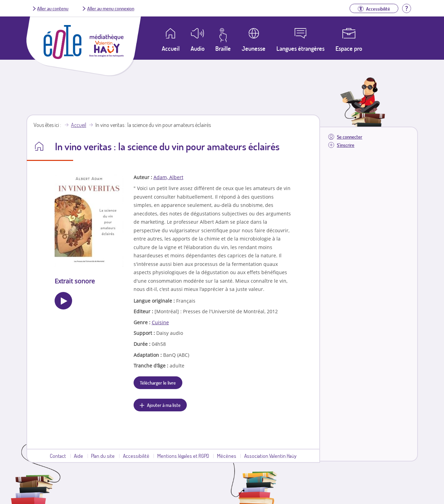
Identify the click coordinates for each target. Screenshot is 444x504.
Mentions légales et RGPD (183, 456)
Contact (58, 456)
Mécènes (227, 456)
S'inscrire (346, 145)
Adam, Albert (168, 177)
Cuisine (160, 322)
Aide (78, 456)
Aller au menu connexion (111, 8)
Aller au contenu (53, 8)
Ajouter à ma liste (164, 405)
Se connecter (350, 137)
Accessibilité (136, 456)
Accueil (79, 125)
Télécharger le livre (158, 383)
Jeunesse (254, 48)
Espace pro (349, 48)
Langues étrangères (300, 48)
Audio (198, 48)
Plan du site (103, 456)
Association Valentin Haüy (270, 456)
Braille (223, 48)
